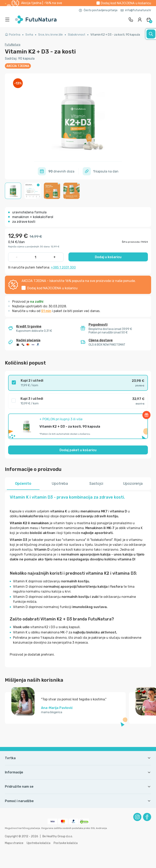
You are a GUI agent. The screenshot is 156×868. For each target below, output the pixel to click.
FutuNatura (13, 45)
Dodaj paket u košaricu (78, 450)
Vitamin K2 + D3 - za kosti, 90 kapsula (115, 35)
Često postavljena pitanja (98, 10)
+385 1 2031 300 (63, 267)
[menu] (8, 20)
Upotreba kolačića (38, 843)
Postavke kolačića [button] (66, 843)
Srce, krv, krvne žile (50, 35)
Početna (13, 35)
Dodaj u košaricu (108, 257)
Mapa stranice (14, 843)
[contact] (131, 20)
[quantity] (36, 257)
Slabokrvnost (77, 35)
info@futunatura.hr (136, 10)
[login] (140, 20)
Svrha (29, 35)
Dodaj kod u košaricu (126, 3)
